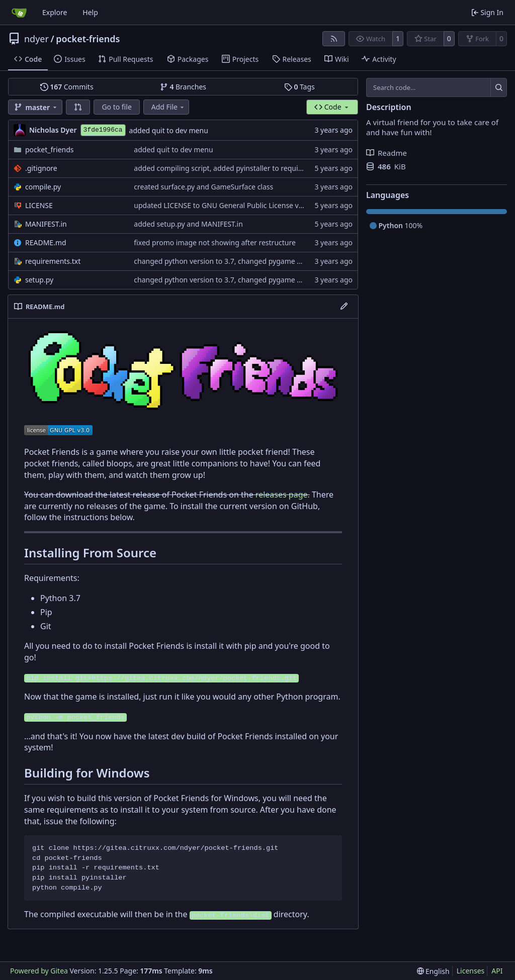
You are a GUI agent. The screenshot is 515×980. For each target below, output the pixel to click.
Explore (55, 12)
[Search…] (499, 87)
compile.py (43, 187)
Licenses (471, 971)
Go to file (116, 107)
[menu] (433, 971)
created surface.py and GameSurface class (203, 187)
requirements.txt (53, 261)
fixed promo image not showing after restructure (215, 242)
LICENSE (39, 205)
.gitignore (41, 168)
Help (90, 12)
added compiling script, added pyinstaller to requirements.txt (235, 168)
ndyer (36, 39)
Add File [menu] (168, 107)
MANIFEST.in (46, 224)
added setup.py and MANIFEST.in (188, 224)
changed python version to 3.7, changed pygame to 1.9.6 (228, 261)
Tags (299, 87)
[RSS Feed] (334, 39)
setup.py (39, 280)
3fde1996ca (103, 130)
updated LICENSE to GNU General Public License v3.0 (221, 205)
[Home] (19, 13)
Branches (183, 87)
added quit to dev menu (169, 130)
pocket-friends (88, 39)
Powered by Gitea (39, 971)
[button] (78, 107)
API (497, 971)
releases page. (283, 495)
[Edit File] (344, 307)
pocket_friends (50, 150)
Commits (67, 87)
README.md (46, 242)
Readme (387, 153)
